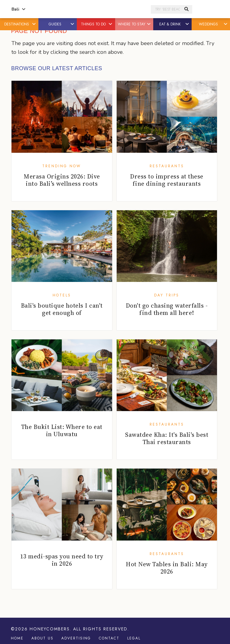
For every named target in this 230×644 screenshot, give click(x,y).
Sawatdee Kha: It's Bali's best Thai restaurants (167, 438)
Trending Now (62, 166)
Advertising (76, 638)
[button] (34, 24)
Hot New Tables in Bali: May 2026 (167, 568)
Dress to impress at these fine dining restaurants (167, 180)
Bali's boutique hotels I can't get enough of (62, 309)
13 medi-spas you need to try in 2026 (62, 560)
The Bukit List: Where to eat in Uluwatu (62, 430)
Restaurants (167, 166)
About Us (42, 638)
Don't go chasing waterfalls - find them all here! (167, 309)
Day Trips (167, 295)
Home (17, 638)
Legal (134, 638)
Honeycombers (50, 629)
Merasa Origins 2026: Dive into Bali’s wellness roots (62, 180)
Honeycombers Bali (89, 9)
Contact (109, 638)
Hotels (62, 295)
